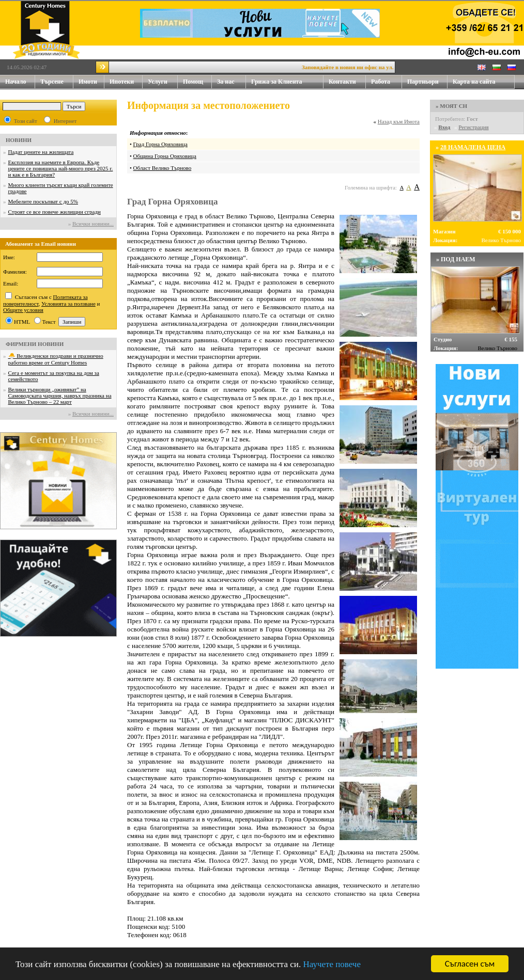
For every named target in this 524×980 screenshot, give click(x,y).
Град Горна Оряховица (160, 144)
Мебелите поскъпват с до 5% (43, 201)
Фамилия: (15, 272)
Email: (11, 283)
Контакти (347, 82)
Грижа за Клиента (277, 82)
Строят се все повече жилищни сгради (55, 212)
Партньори (423, 82)
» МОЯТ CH (451, 106)
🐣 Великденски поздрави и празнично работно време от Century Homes (56, 359)
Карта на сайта (474, 82)
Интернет (65, 121)
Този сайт (26, 121)
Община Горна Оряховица (165, 156)
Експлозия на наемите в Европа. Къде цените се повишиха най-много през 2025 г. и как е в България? (61, 168)
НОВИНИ (19, 140)
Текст (49, 322)
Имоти (91, 82)
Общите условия (23, 310)
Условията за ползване (68, 304)
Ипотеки (122, 82)
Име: (9, 257)
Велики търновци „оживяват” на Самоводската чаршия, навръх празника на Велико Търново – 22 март (60, 396)
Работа (381, 82)
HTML (22, 322)
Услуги (163, 82)
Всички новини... (93, 224)
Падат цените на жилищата (41, 152)
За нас (232, 82)
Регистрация (473, 127)
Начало (16, 82)
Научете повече (332, 964)
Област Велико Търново (163, 168)
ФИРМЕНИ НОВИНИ (35, 344)
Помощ (197, 82)
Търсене (52, 82)
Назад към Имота (399, 121)
